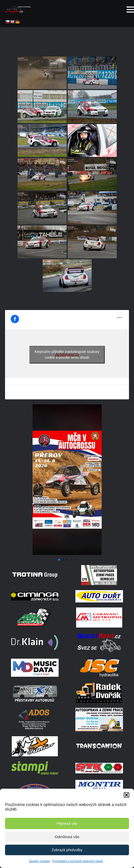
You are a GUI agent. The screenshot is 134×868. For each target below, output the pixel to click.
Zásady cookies (39, 861)
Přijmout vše (67, 823)
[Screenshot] (67, 554)
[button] (126, 795)
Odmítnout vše (67, 837)
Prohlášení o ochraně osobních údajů (78, 861)
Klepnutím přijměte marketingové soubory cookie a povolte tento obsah (67, 355)
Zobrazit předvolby (67, 850)
